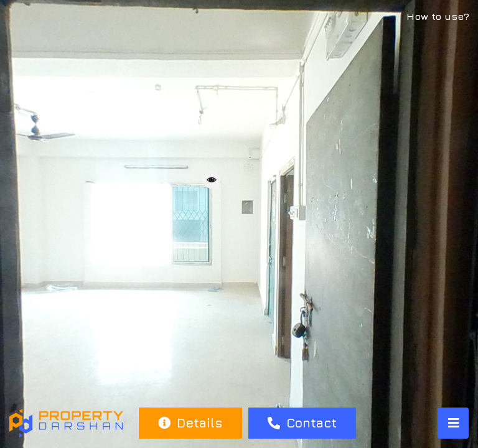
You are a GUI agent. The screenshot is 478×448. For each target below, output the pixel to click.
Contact (302, 423)
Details (190, 423)
